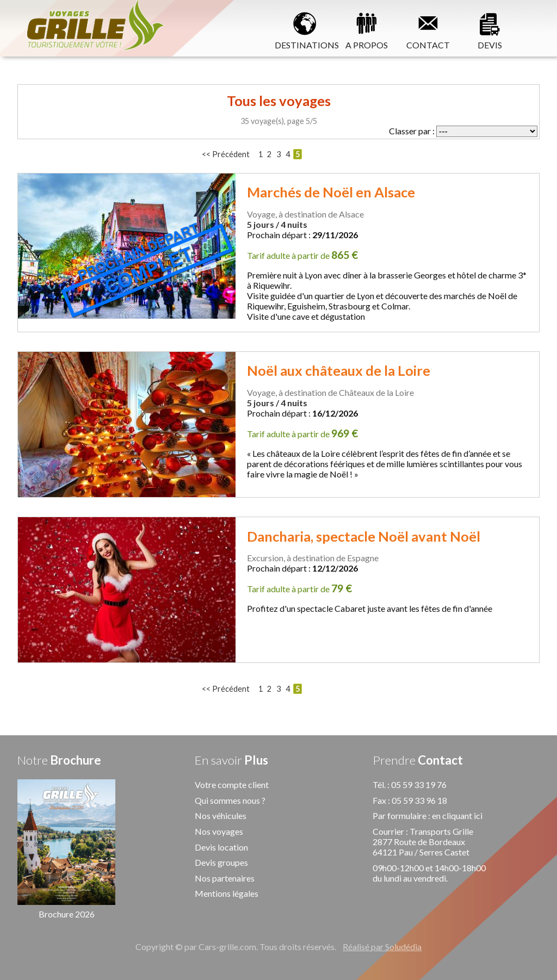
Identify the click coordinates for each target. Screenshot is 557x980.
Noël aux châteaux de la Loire (339, 370)
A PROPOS (367, 29)
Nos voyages (219, 831)
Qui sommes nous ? (230, 800)
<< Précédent (226, 154)
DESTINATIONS (305, 29)
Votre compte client (232, 784)
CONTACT (428, 29)
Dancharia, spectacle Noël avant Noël (364, 536)
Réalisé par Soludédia (382, 947)
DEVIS (490, 29)
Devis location (221, 847)
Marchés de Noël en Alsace (331, 192)
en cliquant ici (457, 815)
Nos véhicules (221, 815)
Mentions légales (227, 893)
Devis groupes (221, 862)
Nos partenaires (225, 878)
